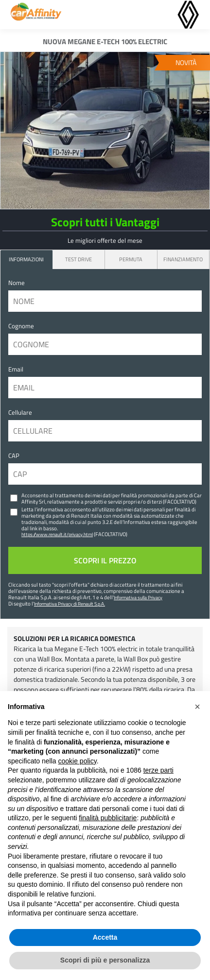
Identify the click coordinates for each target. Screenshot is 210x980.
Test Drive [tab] (79, 259)
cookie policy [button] (78, 761)
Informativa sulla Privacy (138, 597)
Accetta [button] (105, 937)
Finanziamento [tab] (183, 259)
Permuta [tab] (131, 259)
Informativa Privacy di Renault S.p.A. (70, 604)
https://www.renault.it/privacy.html (57, 534)
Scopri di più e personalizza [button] (105, 960)
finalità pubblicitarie (108, 818)
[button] (197, 707)
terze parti (158, 770)
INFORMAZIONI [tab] (26, 259)
